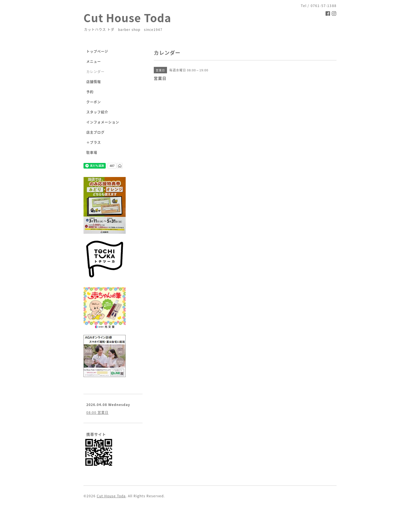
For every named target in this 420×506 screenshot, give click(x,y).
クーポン (94, 102)
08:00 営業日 (97, 412)
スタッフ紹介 (97, 112)
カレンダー (95, 72)
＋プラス (94, 142)
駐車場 (92, 153)
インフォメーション (103, 122)
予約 (90, 92)
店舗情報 (94, 82)
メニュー (94, 62)
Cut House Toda (127, 18)
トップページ (97, 51)
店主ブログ (95, 132)
